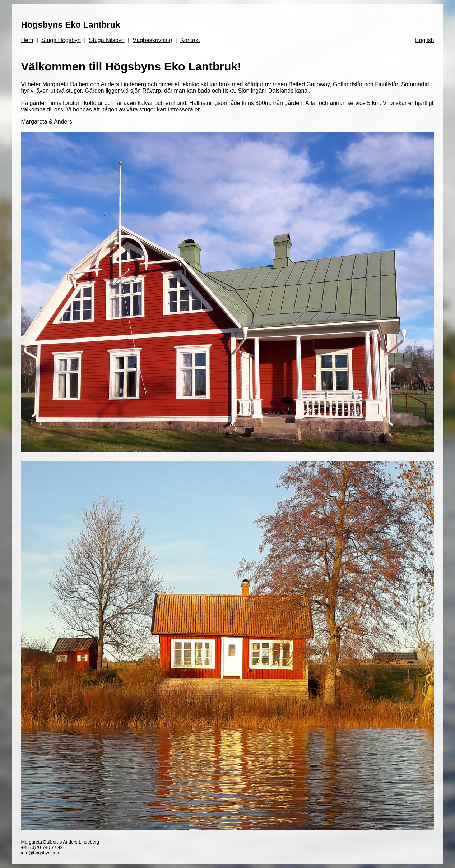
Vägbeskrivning (152, 40)
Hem (27, 40)
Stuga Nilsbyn (107, 40)
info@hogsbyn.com (41, 853)
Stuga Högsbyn (61, 40)
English (424, 40)
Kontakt (190, 40)
